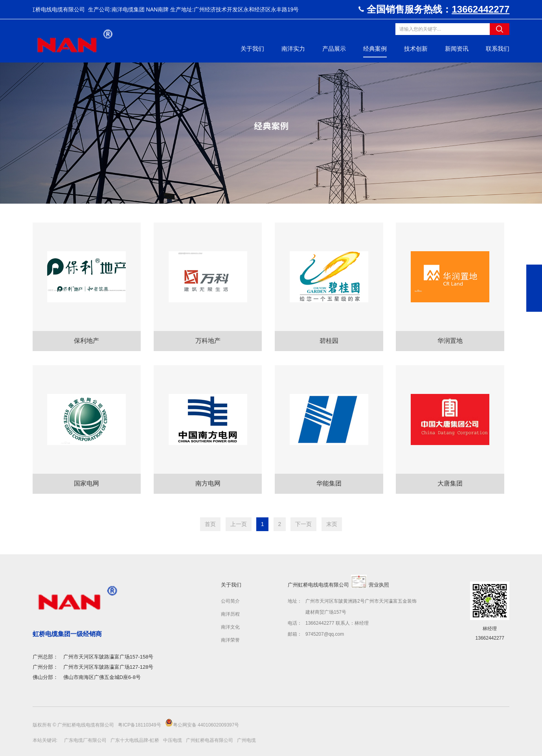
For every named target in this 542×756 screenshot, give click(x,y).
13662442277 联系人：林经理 (337, 623)
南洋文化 (230, 627)
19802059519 (534, 272)
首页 (210, 524)
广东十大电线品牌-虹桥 (135, 740)
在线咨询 (534, 288)
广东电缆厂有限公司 (85, 740)
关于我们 (252, 49)
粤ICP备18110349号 (140, 725)
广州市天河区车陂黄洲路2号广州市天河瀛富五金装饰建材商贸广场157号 (361, 607)
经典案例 (375, 49)
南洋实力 (293, 49)
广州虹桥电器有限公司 (209, 740)
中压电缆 (173, 740)
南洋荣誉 (230, 640)
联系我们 (498, 49)
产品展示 (334, 49)
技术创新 (416, 49)
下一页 (303, 524)
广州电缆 (246, 740)
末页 (332, 524)
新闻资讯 (457, 49)
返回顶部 (534, 304)
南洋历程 (230, 614)
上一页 (239, 524)
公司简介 (230, 601)
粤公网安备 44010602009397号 (202, 723)
